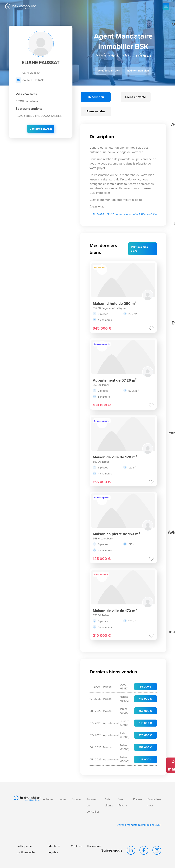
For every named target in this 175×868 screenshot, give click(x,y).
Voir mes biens (139, 249)
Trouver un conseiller (93, 805)
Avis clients (109, 802)
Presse (138, 799)
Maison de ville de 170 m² (115, 611)
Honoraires (94, 846)
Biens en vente (136, 97)
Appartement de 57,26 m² (115, 380)
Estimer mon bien (138, 71)
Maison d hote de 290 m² (115, 303)
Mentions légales (54, 849)
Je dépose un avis (109, 71)
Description (96, 97)
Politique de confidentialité (26, 849)
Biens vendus (96, 111)
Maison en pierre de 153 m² (116, 534)
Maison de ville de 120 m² (115, 457)
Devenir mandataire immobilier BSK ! (139, 824)
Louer (62, 799)
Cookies (76, 846)
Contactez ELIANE (30, 80)
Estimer (76, 799)
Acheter (48, 799)
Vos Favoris (123, 802)
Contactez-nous (154, 802)
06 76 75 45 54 (28, 73)
